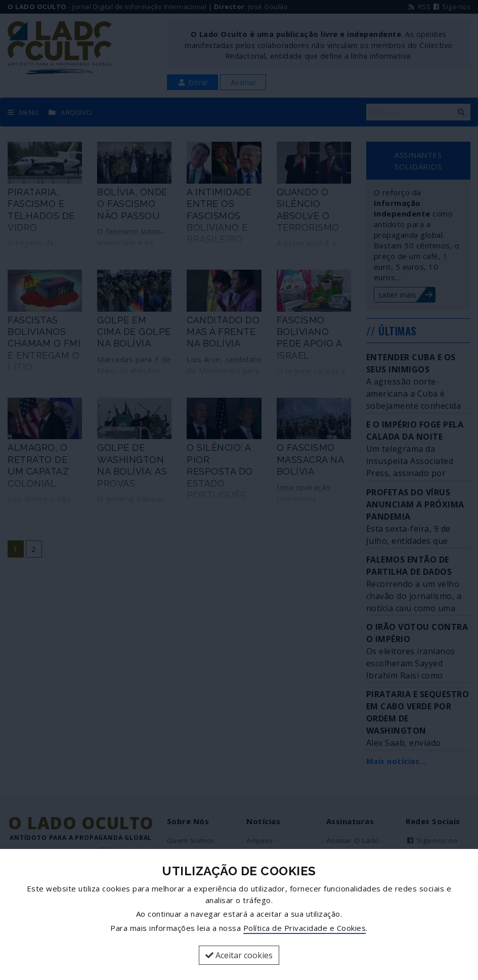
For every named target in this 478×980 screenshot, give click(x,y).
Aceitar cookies (239, 955)
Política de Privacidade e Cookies (305, 928)
